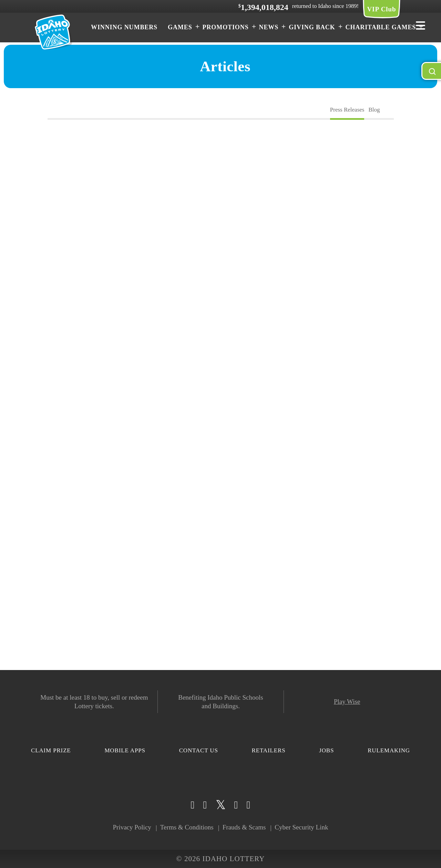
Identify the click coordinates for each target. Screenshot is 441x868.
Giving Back (312, 27)
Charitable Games (381, 27)
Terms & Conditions (187, 827)
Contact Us (199, 750)
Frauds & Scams (244, 827)
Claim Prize (51, 750)
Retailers (269, 750)
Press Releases (347, 110)
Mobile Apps (125, 750)
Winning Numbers (124, 27)
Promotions (226, 27)
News (269, 27)
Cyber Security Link (301, 827)
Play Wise (347, 702)
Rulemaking (389, 750)
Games (180, 27)
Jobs (326, 750)
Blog (374, 110)
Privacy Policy (132, 827)
